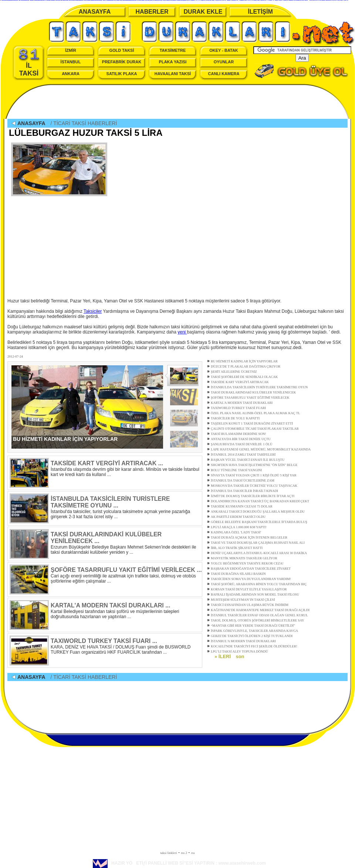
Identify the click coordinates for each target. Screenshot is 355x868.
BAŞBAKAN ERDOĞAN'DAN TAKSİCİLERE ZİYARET (251, 569)
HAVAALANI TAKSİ (173, 74)
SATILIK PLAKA (122, 74)
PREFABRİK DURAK (122, 62)
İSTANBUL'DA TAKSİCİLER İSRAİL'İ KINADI (244, 491)
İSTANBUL (71, 62)
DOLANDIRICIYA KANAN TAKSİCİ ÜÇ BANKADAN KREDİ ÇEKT (260, 501)
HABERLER (152, 12)
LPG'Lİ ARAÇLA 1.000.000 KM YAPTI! (239, 527)
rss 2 (184, 853)
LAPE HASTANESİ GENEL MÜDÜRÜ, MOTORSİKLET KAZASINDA (261, 449)
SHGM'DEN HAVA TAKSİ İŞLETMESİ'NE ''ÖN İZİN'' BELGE (254, 465)
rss (193, 853)
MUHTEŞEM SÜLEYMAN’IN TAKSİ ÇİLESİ (243, 600)
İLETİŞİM (260, 12)
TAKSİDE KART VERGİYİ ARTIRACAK (240, 382)
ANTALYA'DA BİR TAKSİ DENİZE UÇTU (241, 439)
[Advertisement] (177, 102)
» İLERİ (223, 656)
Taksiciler (93, 311)
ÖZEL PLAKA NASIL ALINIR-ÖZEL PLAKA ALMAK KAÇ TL (256, 413)
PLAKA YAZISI (173, 62)
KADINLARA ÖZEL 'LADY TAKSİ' (236, 532)
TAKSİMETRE (173, 50)
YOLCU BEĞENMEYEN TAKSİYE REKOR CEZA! (247, 563)
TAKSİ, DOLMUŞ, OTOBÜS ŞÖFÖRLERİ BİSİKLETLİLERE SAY (258, 620)
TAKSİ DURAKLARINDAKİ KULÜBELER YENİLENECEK (253, 392)
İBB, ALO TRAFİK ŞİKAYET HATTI (237, 548)
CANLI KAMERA (224, 74)
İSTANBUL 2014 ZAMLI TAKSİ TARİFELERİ (243, 455)
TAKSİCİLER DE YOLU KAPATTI (235, 418)
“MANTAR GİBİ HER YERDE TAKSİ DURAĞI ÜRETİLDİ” (253, 626)
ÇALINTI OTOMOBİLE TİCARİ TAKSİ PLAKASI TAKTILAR (255, 429)
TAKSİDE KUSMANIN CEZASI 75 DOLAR (242, 506)
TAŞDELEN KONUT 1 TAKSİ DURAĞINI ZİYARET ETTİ (252, 423)
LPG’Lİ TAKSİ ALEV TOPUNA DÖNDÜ (239, 651)
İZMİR (71, 50)
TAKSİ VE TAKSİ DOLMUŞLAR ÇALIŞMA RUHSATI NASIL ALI (258, 543)
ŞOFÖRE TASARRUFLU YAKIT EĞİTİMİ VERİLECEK (250, 398)
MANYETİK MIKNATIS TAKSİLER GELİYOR (244, 558)
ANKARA (71, 74)
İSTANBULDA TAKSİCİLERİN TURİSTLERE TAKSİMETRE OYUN (259, 387)
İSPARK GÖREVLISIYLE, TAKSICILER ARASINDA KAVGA (254, 631)
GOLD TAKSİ (121, 50)
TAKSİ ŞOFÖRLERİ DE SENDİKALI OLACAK (244, 377)
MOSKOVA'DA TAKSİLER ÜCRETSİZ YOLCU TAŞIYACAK (254, 486)
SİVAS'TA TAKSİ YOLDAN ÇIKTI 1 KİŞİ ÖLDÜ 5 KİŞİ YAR (253, 475)
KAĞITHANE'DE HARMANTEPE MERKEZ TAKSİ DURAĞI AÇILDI (260, 610)
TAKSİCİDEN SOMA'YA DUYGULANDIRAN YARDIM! (251, 579)
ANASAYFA (95, 12)
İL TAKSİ (29, 63)
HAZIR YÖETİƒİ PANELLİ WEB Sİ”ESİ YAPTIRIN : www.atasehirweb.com (179, 863)
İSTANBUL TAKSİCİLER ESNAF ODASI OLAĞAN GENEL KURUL (259, 615)
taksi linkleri (168, 853)
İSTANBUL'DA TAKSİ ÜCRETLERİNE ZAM (243, 480)
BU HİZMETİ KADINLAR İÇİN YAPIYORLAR (244, 361)
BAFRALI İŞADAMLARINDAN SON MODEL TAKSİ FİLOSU (255, 594)
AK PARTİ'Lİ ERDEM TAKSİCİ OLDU (238, 517)
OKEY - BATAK (224, 50)
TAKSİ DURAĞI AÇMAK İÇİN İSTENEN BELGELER (249, 537)
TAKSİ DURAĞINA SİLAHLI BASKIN (238, 574)
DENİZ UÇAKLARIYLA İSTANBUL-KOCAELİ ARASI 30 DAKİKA (259, 553)
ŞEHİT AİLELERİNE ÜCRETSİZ (234, 372)
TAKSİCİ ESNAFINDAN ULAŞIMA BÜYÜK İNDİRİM (250, 605)
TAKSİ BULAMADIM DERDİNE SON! (239, 434)
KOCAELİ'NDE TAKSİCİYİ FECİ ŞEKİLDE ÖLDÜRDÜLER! (254, 646)
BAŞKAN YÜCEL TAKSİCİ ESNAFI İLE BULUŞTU (248, 460)
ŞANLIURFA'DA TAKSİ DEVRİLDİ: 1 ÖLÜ (242, 444)
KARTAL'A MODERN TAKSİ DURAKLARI (242, 403)
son (240, 656)
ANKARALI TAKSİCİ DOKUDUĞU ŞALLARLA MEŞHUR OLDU (258, 512)
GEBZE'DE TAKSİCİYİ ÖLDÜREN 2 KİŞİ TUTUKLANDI (252, 636)
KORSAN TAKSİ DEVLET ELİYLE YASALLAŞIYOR (249, 589)
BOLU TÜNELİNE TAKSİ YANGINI (236, 470)
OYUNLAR (224, 62)
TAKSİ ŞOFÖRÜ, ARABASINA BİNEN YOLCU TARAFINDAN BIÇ (259, 584)
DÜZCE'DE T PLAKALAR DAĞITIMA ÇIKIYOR (246, 366)
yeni (182, 332)
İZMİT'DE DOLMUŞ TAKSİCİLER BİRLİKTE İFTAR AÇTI (253, 496)
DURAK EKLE (203, 12)
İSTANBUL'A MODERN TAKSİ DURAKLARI (243, 641)
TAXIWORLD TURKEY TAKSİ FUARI (238, 408)
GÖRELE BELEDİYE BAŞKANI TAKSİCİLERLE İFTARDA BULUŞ (259, 522)
